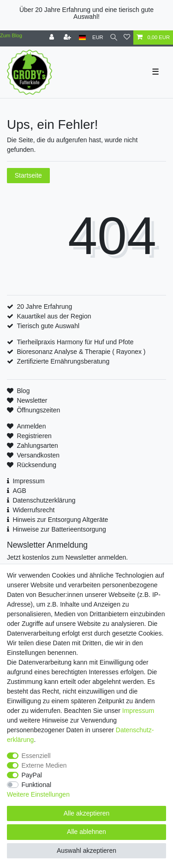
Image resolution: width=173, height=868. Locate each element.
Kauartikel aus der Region (54, 316)
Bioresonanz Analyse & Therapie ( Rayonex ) (81, 352)
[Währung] (98, 38)
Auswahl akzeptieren (86, 851)
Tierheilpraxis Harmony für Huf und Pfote (75, 342)
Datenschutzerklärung (44, 500)
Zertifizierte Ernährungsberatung (63, 361)
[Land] (82, 38)
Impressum (28, 481)
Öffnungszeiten (38, 410)
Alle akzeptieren (87, 813)
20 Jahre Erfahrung (44, 307)
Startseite (28, 175)
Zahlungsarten (37, 446)
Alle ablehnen (86, 832)
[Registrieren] (68, 38)
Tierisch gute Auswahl (48, 326)
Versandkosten (38, 455)
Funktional (37, 785)
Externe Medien (44, 765)
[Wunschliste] (127, 38)
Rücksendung (36, 465)
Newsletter (32, 400)
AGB (19, 491)
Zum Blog (11, 35)
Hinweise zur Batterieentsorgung (59, 529)
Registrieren (34, 436)
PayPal (32, 775)
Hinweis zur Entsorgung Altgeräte (60, 520)
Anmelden (31, 426)
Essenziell (36, 756)
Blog (23, 391)
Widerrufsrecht (33, 510)
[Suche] (114, 38)
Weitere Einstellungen (38, 794)
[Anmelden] (53, 38)
